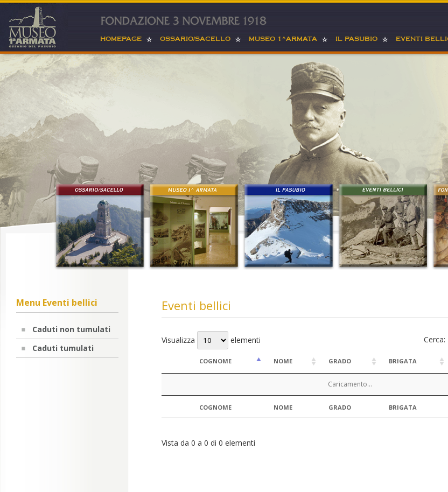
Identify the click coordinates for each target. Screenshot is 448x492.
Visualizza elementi (211, 340)
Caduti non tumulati (71, 329)
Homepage (121, 39)
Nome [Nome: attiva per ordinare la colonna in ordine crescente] (283, 361)
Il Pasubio (356, 39)
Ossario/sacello (195, 39)
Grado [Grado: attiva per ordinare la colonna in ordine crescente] (340, 361)
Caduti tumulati (63, 348)
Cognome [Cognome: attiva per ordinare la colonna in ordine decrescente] (215, 361)
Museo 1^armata (283, 39)
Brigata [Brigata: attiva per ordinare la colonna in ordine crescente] (403, 361)
